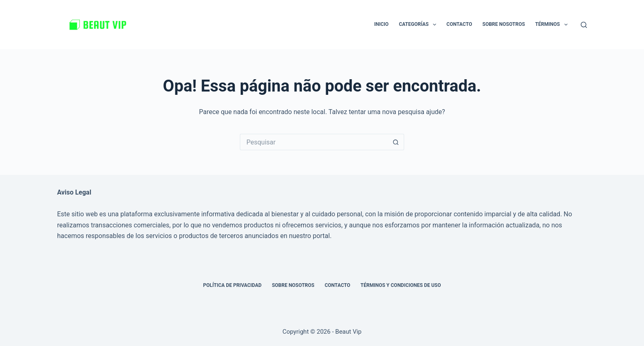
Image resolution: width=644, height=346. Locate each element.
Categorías (419, 25)
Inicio (381, 24)
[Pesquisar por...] (314, 142)
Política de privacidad (232, 285)
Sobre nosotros (504, 24)
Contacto (459, 24)
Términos (553, 25)
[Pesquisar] (584, 25)
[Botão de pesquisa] (396, 142)
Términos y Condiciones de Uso (401, 285)
